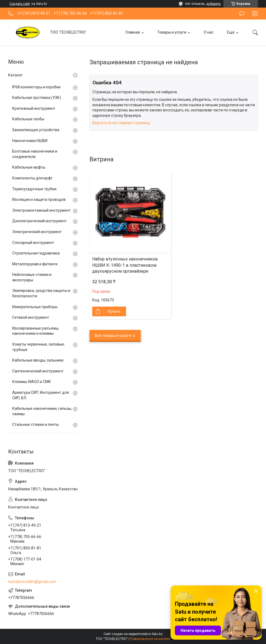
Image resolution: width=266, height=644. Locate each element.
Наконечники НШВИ (30, 141)
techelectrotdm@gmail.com (32, 582)
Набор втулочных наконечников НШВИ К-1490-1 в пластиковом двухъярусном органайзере (125, 265)
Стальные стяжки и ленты (36, 424)
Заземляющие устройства (36, 130)
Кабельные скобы (28, 119)
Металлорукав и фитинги (35, 264)
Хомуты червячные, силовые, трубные (39, 347)
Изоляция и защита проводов (39, 199)
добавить (213, 4)
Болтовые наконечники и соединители (35, 154)
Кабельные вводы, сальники (38, 360)
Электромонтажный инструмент (41, 210)
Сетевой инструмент (31, 317)
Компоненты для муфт (32, 178)
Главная (133, 32)
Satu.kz (157, 634)
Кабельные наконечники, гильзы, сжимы (42, 411)
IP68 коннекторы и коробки (36, 87)
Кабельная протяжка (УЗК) (37, 98)
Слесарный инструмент (33, 243)
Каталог (15, 75)
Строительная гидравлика (36, 253)
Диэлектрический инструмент (39, 221)
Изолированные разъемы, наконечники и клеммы (36, 331)
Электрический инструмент (37, 232)
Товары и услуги (172, 32)
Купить (114, 311)
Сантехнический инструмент (38, 371)
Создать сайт (20, 4)
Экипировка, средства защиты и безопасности (41, 293)
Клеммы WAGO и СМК (32, 382)
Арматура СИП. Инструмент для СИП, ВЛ (41, 395)
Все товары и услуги (113, 336)
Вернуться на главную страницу (121, 123)
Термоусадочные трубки (34, 189)
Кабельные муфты (29, 167)
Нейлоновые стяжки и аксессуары (32, 277)
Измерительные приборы (35, 307)
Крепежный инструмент (34, 108)
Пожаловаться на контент (150, 639)
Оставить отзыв (242, 14)
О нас (209, 32)
